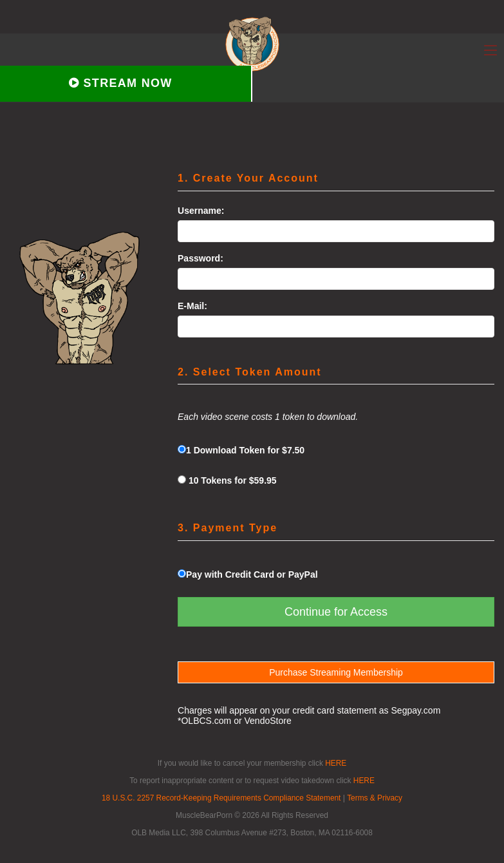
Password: (201, 258)
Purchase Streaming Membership (336, 672)
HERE (336, 763)
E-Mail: (192, 306)
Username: (201, 211)
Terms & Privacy (375, 798)
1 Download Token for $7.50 (241, 450)
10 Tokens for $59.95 (227, 480)
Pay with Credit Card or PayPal (248, 574)
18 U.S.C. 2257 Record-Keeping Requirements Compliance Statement (221, 798)
